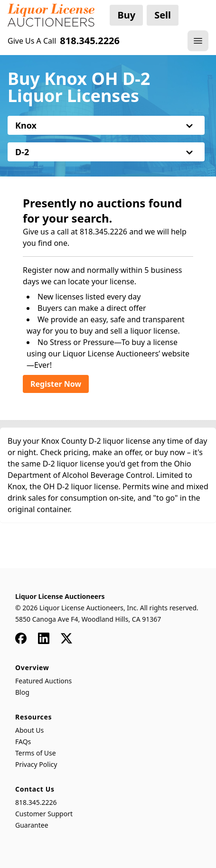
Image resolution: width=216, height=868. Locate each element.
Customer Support (44, 814)
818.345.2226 (36, 802)
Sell (163, 15)
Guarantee (32, 825)
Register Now (56, 384)
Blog (22, 692)
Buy (126, 15)
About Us (29, 730)
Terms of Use (36, 753)
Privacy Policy (36, 764)
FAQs (23, 742)
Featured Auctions (43, 681)
